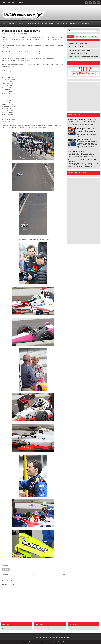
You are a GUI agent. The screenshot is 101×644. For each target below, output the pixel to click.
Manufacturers (49, 23)
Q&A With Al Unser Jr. (84, 140)
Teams (22, 23)
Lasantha (50, 642)
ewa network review (73, 642)
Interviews (75, 23)
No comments (22, 34)
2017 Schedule (34, 23)
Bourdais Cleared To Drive (77, 47)
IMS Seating (63, 23)
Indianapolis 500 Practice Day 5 (21, 31)
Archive (86, 23)
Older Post (62, 575)
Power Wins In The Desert (77, 151)
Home (3, 3)
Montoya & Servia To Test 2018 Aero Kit (81, 50)
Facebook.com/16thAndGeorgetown (80, 628)
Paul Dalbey (33, 239)
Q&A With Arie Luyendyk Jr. (86, 128)
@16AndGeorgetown (9, 628)
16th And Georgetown (51, 637)
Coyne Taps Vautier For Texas (78, 53)
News (71, 36)
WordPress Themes (34, 642)
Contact (11, 3)
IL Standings (93, 36)
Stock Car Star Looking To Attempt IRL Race (83, 120)
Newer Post (5, 575)
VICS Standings (81, 36)
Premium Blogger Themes (60, 642)
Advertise (20, 3)
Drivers (13, 23)
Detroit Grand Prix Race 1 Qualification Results (83, 57)
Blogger (67, 637)
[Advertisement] (81, 96)
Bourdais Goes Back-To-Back (78, 44)
